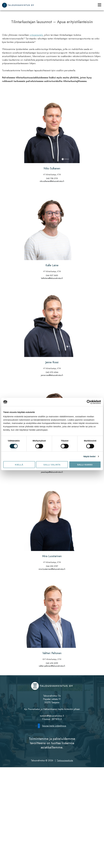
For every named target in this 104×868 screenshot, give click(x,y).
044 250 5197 (52, 566)
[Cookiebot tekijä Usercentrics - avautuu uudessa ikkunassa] (89, 402)
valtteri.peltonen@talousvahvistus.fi (52, 666)
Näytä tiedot (90, 456)
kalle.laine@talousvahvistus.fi (52, 278)
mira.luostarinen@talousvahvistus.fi (52, 569)
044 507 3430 (52, 275)
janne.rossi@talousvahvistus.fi (52, 375)
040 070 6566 (52, 372)
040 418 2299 (52, 663)
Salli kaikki (85, 465)
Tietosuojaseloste (65, 760)
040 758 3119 (52, 178)
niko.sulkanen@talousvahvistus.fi (52, 181)
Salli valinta (52, 465)
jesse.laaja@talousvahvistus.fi (52, 472)
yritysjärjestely (36, 35)
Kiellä (19, 465)
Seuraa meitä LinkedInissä (52, 726)
